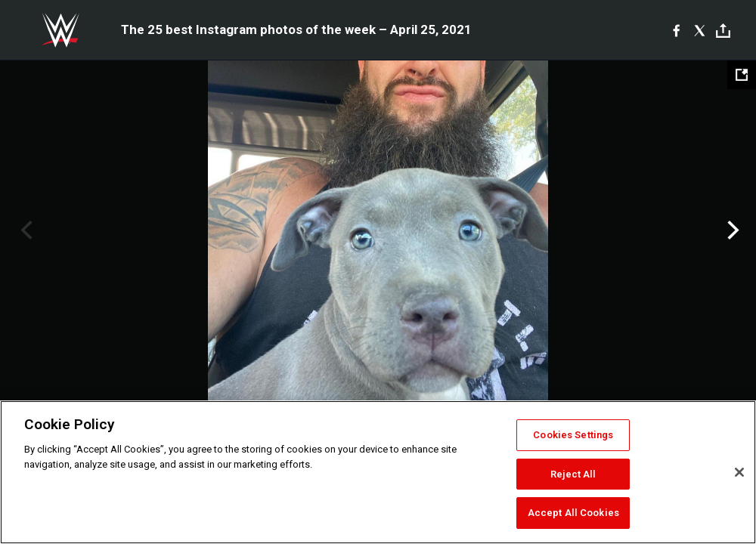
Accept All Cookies (573, 513)
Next (731, 230)
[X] (700, 30)
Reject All (573, 474)
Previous (25, 230)
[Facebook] (676, 30)
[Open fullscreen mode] (742, 75)
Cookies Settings (573, 435)
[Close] (739, 472)
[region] (378, 472)
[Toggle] (723, 31)
